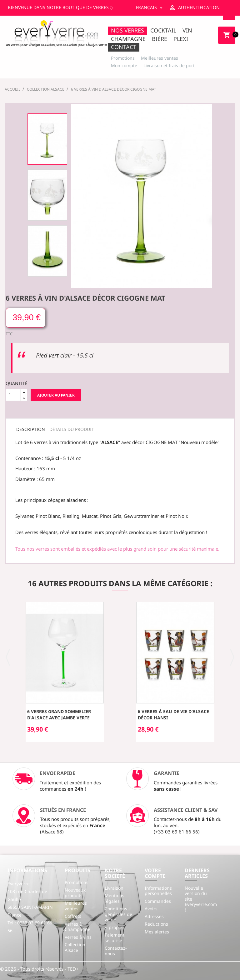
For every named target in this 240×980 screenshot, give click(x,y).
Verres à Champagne (77, 927)
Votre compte (155, 873)
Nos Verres (127, 30)
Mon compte (124, 65)
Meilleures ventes (160, 58)
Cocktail (163, 30)
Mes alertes (157, 932)
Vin (187, 30)
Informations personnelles (158, 891)
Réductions (156, 924)
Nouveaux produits (75, 893)
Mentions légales (115, 898)
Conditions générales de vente (118, 914)
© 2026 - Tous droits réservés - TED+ (39, 969)
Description (31, 429)
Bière (160, 39)
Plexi (181, 39)
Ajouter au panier (56, 395)
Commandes (158, 901)
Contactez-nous (116, 951)
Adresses (154, 916)
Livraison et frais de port (169, 65)
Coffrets (73, 916)
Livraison (114, 888)
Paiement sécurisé (115, 938)
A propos (114, 927)
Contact (124, 47)
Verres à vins (78, 937)
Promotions (123, 58)
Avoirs (151, 909)
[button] (8, 657)
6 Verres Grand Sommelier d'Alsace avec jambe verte (59, 715)
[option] (47, 139)
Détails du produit (72, 429)
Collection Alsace (75, 947)
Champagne (128, 39)
